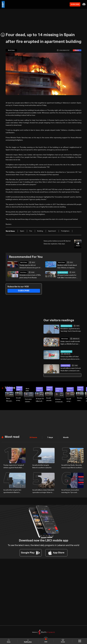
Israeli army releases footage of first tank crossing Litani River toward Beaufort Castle (19, 399)
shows (63, 641)
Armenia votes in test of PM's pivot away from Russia (30, 276)
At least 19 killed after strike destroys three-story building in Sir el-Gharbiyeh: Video (40, 400)
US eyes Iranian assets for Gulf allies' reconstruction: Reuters (67, 277)
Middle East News (63, 272)
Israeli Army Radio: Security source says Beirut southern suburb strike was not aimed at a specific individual (72, 466)
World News (23, 262)
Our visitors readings (58, 320)
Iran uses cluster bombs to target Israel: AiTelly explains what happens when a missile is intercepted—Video (29, 400)
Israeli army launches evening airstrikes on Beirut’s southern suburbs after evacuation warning (71, 400)
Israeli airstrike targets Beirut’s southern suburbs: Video (50, 399)
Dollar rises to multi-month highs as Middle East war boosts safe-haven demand (71, 343)
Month (64, 437)
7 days (49, 437)
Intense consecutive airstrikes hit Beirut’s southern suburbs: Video (60, 400)
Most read (12, 436)
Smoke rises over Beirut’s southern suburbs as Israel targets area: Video (80, 399)
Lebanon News (65, 365)
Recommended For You (25, 257)
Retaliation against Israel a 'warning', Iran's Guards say (71, 330)
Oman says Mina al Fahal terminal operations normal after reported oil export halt (71, 358)
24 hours (33, 437)
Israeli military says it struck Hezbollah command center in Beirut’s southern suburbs (71, 369)
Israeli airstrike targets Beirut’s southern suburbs (42, 466)
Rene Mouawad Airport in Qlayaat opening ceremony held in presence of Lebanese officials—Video (10, 400)
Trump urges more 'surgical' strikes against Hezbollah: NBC (14, 466)
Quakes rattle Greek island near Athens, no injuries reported (67, 267)
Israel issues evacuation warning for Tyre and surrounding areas (70, 490)
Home (9, 641)
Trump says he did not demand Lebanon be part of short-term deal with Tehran (30, 267)
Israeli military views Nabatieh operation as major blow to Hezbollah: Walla (43, 490)
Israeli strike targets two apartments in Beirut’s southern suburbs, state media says (12, 490)
